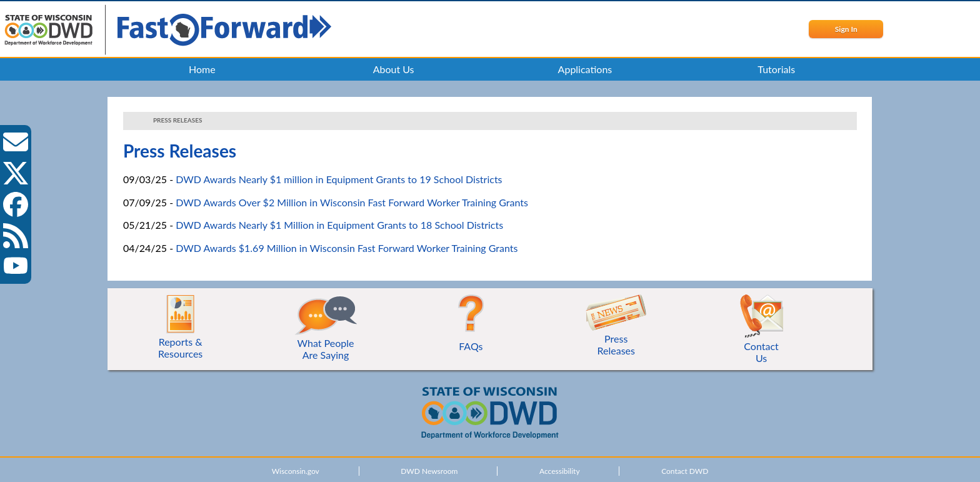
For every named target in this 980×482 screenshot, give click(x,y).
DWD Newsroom (429, 471)
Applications (585, 69)
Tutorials (776, 69)
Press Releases (178, 120)
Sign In (846, 29)
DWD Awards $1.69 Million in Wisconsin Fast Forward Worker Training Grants (347, 248)
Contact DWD (685, 471)
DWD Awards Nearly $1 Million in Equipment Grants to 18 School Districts (339, 225)
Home (202, 69)
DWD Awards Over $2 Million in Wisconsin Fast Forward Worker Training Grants (352, 202)
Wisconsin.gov (296, 471)
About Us (394, 69)
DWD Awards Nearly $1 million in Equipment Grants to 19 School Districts (339, 179)
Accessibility (560, 471)
